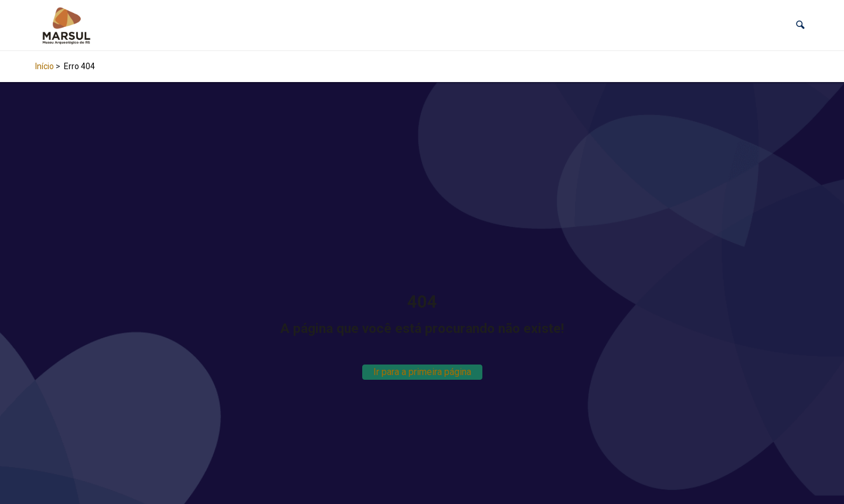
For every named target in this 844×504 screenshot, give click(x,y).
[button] (800, 25)
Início (45, 66)
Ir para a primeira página (422, 372)
